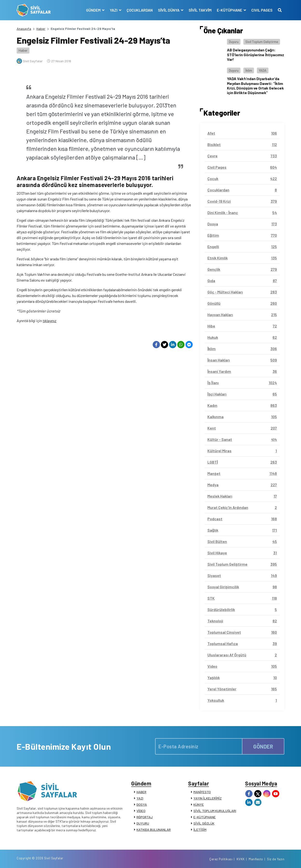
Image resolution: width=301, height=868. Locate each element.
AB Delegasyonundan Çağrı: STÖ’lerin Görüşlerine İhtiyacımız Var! (256, 54)
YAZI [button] (114, 10)
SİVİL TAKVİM (200, 10)
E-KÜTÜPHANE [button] (230, 10)
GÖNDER (263, 746)
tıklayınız (50, 321)
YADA (263, 70)
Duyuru (234, 42)
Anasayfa (24, 29)
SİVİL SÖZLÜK (204, 823)
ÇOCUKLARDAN (140, 10)
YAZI (140, 798)
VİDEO (141, 811)
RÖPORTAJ (145, 817)
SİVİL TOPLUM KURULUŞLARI (215, 811)
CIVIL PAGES (262, 10)
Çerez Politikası (221, 859)
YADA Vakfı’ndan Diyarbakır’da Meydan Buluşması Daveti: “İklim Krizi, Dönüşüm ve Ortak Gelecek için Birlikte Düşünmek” (255, 86)
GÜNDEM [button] (94, 10)
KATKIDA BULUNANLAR (154, 830)
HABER (141, 792)
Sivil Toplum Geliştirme (262, 42)
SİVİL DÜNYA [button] (169, 10)
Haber (41, 29)
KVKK (241, 859)
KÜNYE (199, 804)
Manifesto (256, 859)
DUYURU (143, 823)
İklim (249, 70)
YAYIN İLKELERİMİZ (208, 798)
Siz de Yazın (276, 859)
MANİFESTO (202, 792)
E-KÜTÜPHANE (205, 817)
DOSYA (142, 804)
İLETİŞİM (200, 830)
